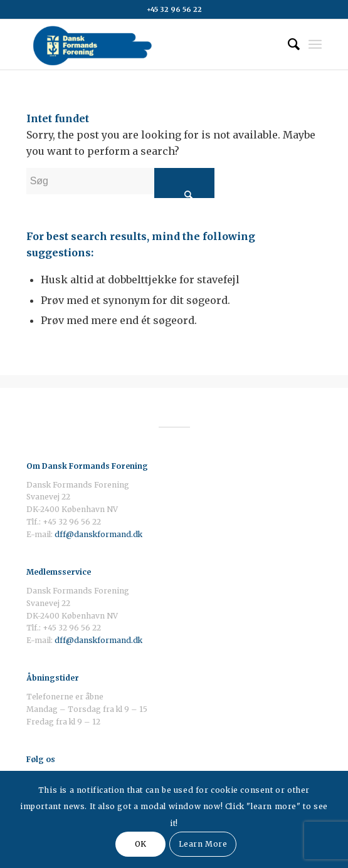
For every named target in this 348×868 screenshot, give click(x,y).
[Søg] (287, 44)
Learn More (203, 844)
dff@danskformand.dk (98, 534)
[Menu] (315, 44)
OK (141, 844)
